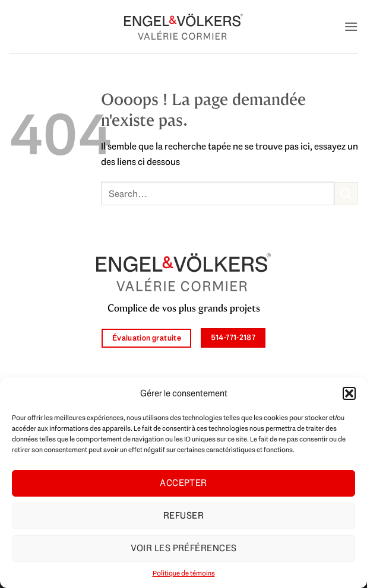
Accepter (183, 483)
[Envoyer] (346, 194)
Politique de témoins (184, 573)
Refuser (183, 516)
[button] (349, 393)
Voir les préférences (184, 548)
